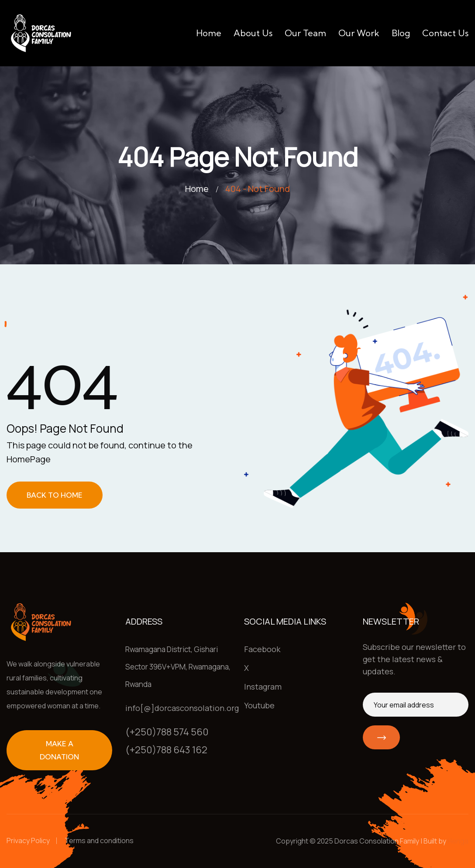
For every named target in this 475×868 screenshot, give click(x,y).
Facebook (262, 649)
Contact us (445, 33)
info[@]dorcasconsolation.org (182, 708)
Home (209, 33)
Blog (401, 33)
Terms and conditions (99, 841)
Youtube (259, 705)
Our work (359, 33)
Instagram (263, 687)
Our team (305, 33)
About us (253, 33)
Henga (458, 841)
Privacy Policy (28, 841)
